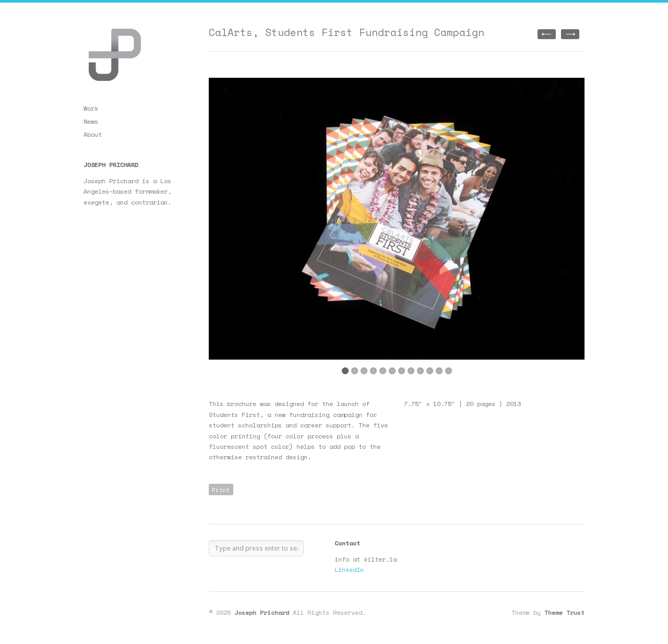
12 (449, 371)
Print (221, 490)
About (93, 134)
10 (430, 371)
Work (91, 108)
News (91, 121)
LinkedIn (349, 570)
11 (439, 371)
